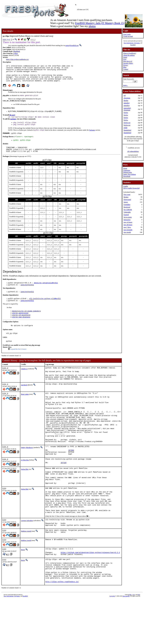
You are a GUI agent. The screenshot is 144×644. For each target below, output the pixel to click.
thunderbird (127, 130)
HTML (130, 640)
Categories (127, 170)
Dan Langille (126, 641)
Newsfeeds (127, 176)
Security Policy (128, 63)
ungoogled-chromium (127, 109)
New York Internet (129, 43)
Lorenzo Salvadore (27, 557)
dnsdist (126, 101)
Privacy (126, 65)
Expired (126, 215)
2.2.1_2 (5, 40)
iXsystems (137, 43)
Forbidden (127, 205)
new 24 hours (128, 222)
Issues (125, 57)
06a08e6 (17, 52)
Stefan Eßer (25, 497)
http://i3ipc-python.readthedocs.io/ (62, 627)
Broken (126, 197)
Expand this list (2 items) (18, 360)
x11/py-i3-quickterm (21, 325)
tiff (125, 95)
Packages (92, 136)
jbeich (23, 588)
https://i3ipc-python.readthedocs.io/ (17, 60)
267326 (64, 491)
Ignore (126, 202)
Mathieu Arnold (26, 569)
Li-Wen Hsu (25, 487)
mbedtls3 (127, 103)
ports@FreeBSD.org (72, 45)
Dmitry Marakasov (27, 472)
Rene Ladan (25, 408)
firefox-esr (127, 123)
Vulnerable (127, 212)
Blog (125, 67)
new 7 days (127, 227)
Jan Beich (24, 399)
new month (127, 232)
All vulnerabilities (133, 151)
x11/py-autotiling (20, 323)
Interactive (127, 220)
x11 (9, 40)
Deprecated (127, 200)
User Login (127, 34)
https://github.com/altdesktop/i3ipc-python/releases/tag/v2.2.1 (90, 592)
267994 (71, 476)
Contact (126, 69)
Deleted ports (128, 172)
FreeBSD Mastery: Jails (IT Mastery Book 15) (100, 23)
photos (92, 26)
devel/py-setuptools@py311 (46, 291)
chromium (127, 98)
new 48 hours (128, 225)
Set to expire (128, 217)
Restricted (127, 207)
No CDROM (128, 210)
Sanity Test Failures (130, 174)
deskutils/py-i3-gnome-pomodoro (26, 320)
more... (126, 85)
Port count (127, 195)
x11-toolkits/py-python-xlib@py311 (45, 307)
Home (125, 168)
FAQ (125, 59)
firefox (126, 113)
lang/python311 (27, 293)
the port (12, 119)
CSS (134, 640)
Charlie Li (24, 380)
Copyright (112, 641)
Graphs (126, 186)
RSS (139, 640)
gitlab (125, 128)
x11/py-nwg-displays (21, 327)
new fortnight (128, 230)
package (13, 124)
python (15, 54)
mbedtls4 (127, 106)
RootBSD (133, 45)
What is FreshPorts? (130, 53)
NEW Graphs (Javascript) (132, 188)
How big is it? (128, 61)
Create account (128, 36)
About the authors (129, 55)
